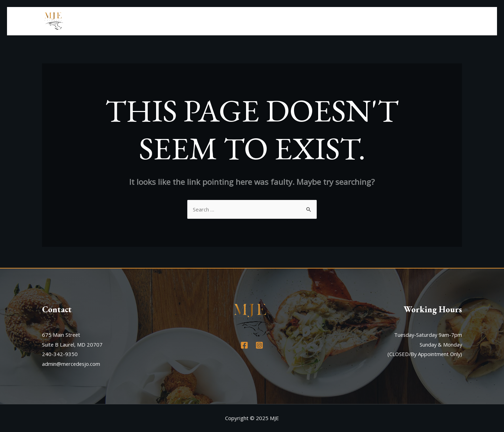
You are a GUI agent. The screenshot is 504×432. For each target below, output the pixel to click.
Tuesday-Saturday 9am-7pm (427, 335)
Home (336, 21)
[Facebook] (244, 345)
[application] (413, 21)
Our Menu (400, 21)
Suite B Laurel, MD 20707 (73, 344)
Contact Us (442, 21)
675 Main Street (61, 335)
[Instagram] (259, 345)
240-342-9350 (60, 354)
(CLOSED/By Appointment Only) (424, 354)
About (363, 21)
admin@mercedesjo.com (72, 364)
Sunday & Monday (440, 344)
